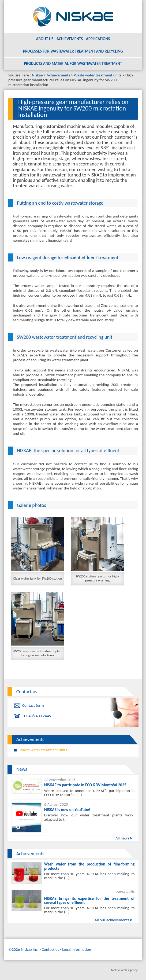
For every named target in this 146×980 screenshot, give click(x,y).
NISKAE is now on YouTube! (67, 810)
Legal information (77, 949)
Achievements (58, 75)
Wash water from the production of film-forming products (89, 866)
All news (122, 838)
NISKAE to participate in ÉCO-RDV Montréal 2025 (85, 785)
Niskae (37, 75)
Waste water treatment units (98, 75)
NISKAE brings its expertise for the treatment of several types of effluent (89, 900)
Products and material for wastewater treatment (73, 64)
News (22, 769)
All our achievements (112, 920)
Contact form (33, 705)
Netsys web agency (124, 970)
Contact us (27, 692)
